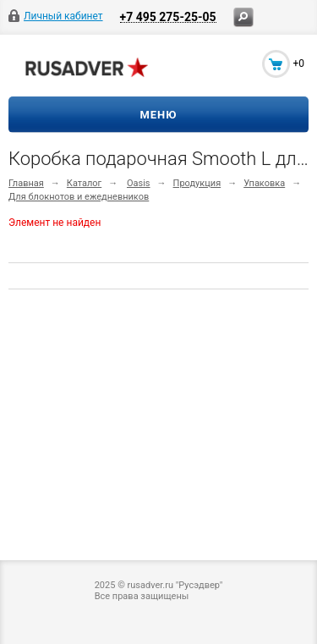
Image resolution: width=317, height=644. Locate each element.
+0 (298, 63)
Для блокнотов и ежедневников (79, 197)
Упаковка (264, 183)
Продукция (197, 183)
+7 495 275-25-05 (168, 17)
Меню (158, 115)
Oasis (139, 183)
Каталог (84, 183)
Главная (26, 183)
